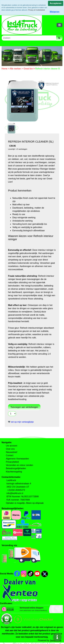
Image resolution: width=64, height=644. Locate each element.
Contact (10, 455)
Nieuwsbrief (12, 452)
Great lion (29, 69)
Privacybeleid (12, 462)
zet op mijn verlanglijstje (21, 422)
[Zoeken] (29, 38)
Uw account (12, 446)
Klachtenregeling (14, 472)
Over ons (10, 449)
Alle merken (16, 69)
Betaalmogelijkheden (16, 468)
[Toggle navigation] (59, 25)
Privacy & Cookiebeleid (37, 10)
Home (5, 69)
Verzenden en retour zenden (19, 465)
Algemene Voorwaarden (17, 459)
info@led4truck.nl (15, 493)
